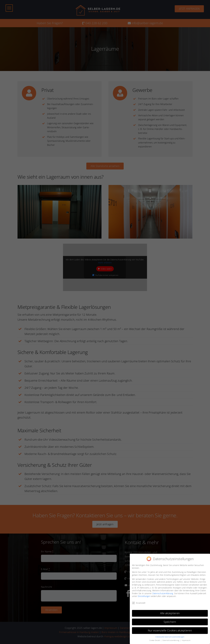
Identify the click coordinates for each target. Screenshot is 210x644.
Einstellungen (144, 596)
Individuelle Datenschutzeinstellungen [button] (170, 637)
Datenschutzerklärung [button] (171, 640)
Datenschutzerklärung (163, 593)
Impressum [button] (186, 640)
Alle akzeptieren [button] (170, 613)
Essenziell (139, 603)
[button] (11, 9)
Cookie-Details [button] (155, 640)
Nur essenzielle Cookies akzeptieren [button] (170, 630)
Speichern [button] (170, 622)
